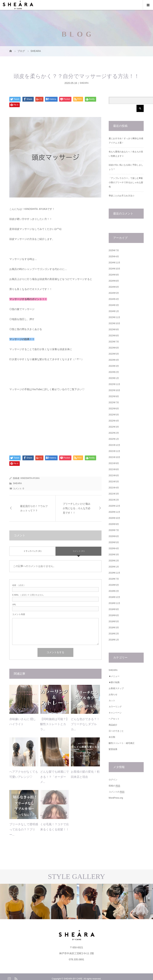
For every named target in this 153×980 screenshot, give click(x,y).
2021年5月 (114, 482)
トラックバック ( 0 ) (32, 551)
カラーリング (115, 707)
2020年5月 (114, 542)
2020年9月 (114, 524)
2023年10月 (114, 323)
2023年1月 (114, 378)
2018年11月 (114, 603)
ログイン (113, 780)
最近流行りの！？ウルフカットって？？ (34, 508)
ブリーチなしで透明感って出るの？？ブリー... (24, 829)
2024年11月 (114, 263)
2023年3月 (114, 366)
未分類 (112, 737)
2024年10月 (114, 269)
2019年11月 (114, 573)
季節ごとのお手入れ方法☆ (122, 196)
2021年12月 (114, 445)
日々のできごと (116, 731)
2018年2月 (114, 634)
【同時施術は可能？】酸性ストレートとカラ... (55, 724)
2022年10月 (114, 390)
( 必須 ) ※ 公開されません (28, 595)
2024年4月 (114, 299)
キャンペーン (115, 713)
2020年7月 (114, 530)
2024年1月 (114, 311)
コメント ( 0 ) (79, 551)
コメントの (117, 792)
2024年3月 (114, 305)
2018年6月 (114, 615)
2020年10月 (114, 518)
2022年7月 (114, 403)
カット (112, 701)
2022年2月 (114, 433)
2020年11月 (114, 512)
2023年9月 (114, 330)
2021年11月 (114, 451)
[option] (26, 901)
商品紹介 (113, 725)
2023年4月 (114, 360)
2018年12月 (114, 597)
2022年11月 (114, 384)
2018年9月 (114, 609)
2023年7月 (114, 342)
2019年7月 (114, 579)
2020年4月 (114, 548)
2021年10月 (114, 457)
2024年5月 (114, 293)
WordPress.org (116, 798)
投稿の (114, 786)
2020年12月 (114, 506)
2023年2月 (114, 372)
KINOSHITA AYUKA (30, 478)
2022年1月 (114, 439)
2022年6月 (114, 409)
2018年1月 (114, 640)
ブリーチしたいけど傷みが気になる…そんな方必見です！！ (77, 508)
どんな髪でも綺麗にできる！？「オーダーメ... (55, 777)
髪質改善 (113, 749)
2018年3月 (114, 628)
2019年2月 (114, 591)
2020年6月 (114, 536)
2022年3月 (114, 427)
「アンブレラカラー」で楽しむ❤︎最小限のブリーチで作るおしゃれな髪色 (126, 182)
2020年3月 (114, 555)
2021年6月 (114, 476)
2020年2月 (114, 561)
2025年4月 (114, 257)
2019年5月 (114, 585)
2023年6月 (114, 348)
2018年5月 (114, 621)
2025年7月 (114, 250)
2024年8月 (114, 281)
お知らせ (113, 694)
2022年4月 (114, 421)
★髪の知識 (114, 682)
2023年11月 (114, 317)
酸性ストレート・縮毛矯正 (122, 743)
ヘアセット (114, 719)
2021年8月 (114, 469)
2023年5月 (114, 354)
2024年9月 (114, 275)
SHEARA (84, 83)
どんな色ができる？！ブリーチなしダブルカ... (85, 724)
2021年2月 (114, 500)
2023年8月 (114, 336)
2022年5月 (114, 415)
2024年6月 (114, 287)
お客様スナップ (116, 688)
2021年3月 (114, 494)
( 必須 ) (18, 585)
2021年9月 (114, 463)
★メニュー (114, 676)
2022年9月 (114, 396)
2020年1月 (114, 567)
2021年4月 (114, 488)
